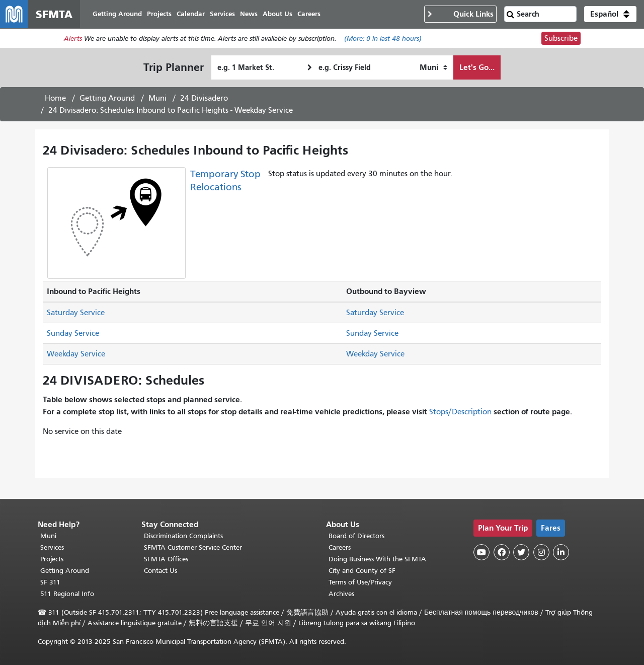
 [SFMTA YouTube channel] (481, 552)
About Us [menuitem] (277, 14)
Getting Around (107, 98)
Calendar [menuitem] (191, 14)
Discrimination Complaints (183, 536)
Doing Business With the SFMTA (377, 559)
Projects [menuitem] (159, 14)
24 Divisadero (204, 98)
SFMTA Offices (166, 559)
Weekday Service (76, 354)
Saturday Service (76, 313)
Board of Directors (356, 536)
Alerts (73, 39)
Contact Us (160, 571)
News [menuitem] (249, 14)
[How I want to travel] (433, 67)
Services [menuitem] (222, 14)
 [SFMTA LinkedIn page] (561, 552)
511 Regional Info (67, 594)
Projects (52, 559)
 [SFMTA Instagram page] (541, 552)
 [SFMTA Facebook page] (502, 552)
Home (55, 98)
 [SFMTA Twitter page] (521, 552)
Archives (341, 594)
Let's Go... (477, 67)
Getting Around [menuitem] (117, 14)
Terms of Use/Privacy (360, 582)
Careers (340, 547)
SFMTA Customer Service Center (193, 547)
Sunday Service (73, 333)
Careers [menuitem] (309, 14)
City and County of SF (362, 571)
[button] (610, 14)
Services (52, 547)
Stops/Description (460, 412)
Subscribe (561, 38)
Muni (157, 98)
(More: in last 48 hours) (383, 39)
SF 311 (50, 582)
